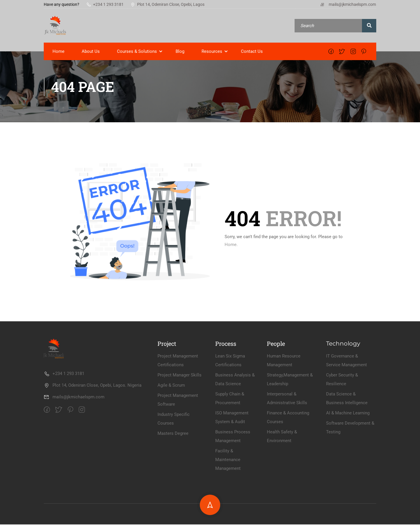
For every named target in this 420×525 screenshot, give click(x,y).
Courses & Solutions (137, 52)
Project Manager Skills (180, 428)
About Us (91, 52)
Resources (212, 52)
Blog (180, 52)
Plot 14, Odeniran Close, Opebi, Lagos (168, 4)
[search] (369, 26)
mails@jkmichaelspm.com (348, 4)
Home (58, 52)
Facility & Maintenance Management (228, 512)
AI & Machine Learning (348, 465)
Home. (231, 245)
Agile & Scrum (171, 438)
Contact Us (252, 52)
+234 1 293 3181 (105, 4)
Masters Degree (173, 486)
